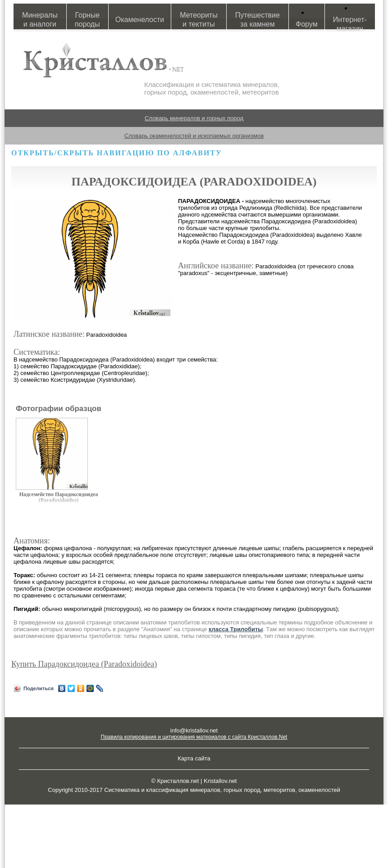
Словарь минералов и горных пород (194, 118)
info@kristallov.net (194, 730)
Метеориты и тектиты (199, 20)
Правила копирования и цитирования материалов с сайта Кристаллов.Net (194, 737)
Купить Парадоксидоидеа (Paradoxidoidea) (84, 664)
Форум (307, 24)
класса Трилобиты (236, 629)
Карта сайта (194, 758)
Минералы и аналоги (40, 20)
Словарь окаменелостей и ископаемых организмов (194, 136)
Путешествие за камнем (258, 20)
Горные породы (87, 20)
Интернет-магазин (350, 24)
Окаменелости (140, 20)
